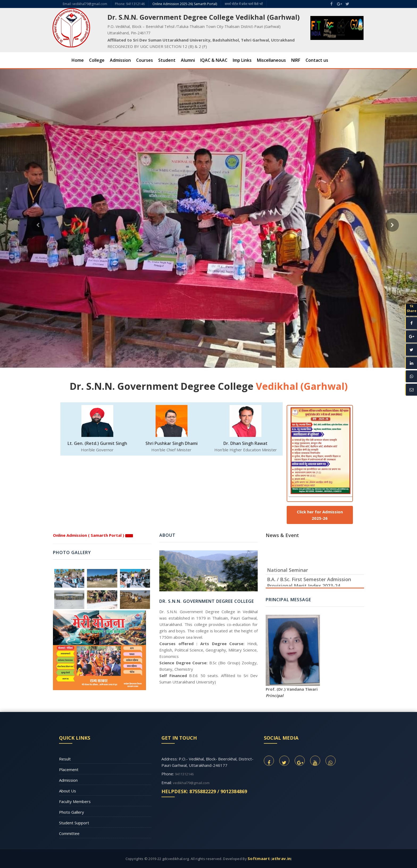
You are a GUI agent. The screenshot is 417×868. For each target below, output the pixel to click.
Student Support (74, 823)
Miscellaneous (271, 60)
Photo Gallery (72, 812)
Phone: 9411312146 (130, 4)
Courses (145, 60)
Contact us (317, 60)
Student (167, 60)
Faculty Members (75, 801)
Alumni (188, 60)
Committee (69, 833)
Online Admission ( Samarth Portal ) (89, 535)
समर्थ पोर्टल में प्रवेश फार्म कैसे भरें (244, 4)
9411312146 (184, 774)
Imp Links (242, 60)
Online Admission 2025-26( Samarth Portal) (185, 4)
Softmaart (259, 858)
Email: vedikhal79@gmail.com (85, 4)
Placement (69, 769)
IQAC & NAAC (214, 60)
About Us (68, 791)
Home (78, 60)
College (97, 60)
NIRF (296, 60)
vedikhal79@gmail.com (191, 783)
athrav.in (281, 858)
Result (65, 759)
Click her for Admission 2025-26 (320, 515)
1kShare (412, 308)
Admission (120, 60)
